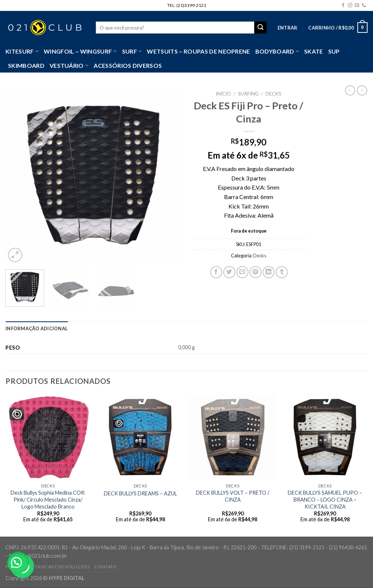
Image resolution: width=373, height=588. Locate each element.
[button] (18, 562)
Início (223, 94)
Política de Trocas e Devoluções (48, 567)
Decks (274, 94)
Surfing (248, 94)
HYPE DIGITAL (67, 578)
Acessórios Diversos (128, 65)
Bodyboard (277, 51)
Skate (314, 51)
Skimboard (26, 65)
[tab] (37, 328)
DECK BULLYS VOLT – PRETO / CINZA (233, 496)
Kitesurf (22, 51)
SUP (334, 51)
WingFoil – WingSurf (80, 51)
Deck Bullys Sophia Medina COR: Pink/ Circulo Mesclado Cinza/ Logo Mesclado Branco (48, 499)
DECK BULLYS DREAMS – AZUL (140, 493)
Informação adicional (37, 328)
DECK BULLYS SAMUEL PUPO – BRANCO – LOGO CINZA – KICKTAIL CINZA (325, 499)
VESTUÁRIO (69, 66)
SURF (132, 51)
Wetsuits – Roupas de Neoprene (198, 51)
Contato (105, 567)
